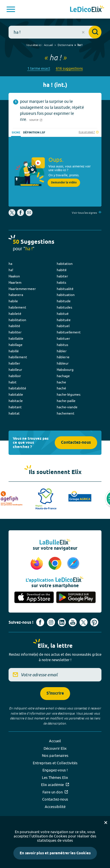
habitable (16, 394)
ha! (11, 270)
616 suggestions (69, 68)
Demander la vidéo (64, 183)
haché (61, 388)
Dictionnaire (65, 45)
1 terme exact (39, 68)
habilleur (15, 370)
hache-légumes (69, 394)
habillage (16, 345)
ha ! (80, 45)
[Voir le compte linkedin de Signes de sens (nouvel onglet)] (62, 622)
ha (10, 264)
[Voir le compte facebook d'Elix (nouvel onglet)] (40, 622)
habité (62, 270)
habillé (14, 351)
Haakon (14, 276)
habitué (63, 314)
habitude (64, 301)
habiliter (15, 332)
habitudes (64, 307)
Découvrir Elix (55, 748)
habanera (16, 295)
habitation (65, 264)
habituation (66, 295)
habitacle (16, 401)
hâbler (62, 351)
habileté (15, 314)
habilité (14, 326)
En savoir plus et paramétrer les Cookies (55, 853)
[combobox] (55, 32)
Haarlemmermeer (22, 289)
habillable (16, 338)
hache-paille (66, 401)
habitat (14, 413)
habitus (62, 345)
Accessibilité (55, 807)
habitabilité (17, 388)
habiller (14, 363)
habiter (62, 276)
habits (61, 282)
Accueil (48, 45)
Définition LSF (34, 133)
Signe (16, 133)
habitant (15, 407)
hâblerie (63, 357)
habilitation (17, 320)
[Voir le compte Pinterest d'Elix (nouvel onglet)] (94, 622)
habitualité (65, 289)
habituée (64, 320)
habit (13, 382)
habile (13, 301)
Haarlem (15, 282)
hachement (66, 413)
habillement (18, 357)
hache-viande (67, 407)
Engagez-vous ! (55, 770)
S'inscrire (55, 694)
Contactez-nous (76, 443)
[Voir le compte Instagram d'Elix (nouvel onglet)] (51, 622)
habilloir (15, 376)
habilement (17, 307)
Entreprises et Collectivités (55, 763)
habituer (63, 338)
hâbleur (63, 363)
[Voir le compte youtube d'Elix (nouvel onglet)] (73, 622)
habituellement (69, 332)
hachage (63, 376)
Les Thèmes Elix (55, 777)
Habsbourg (65, 370)
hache (61, 382)
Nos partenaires (55, 755)
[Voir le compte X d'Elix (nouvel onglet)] (83, 622)
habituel (63, 326)
